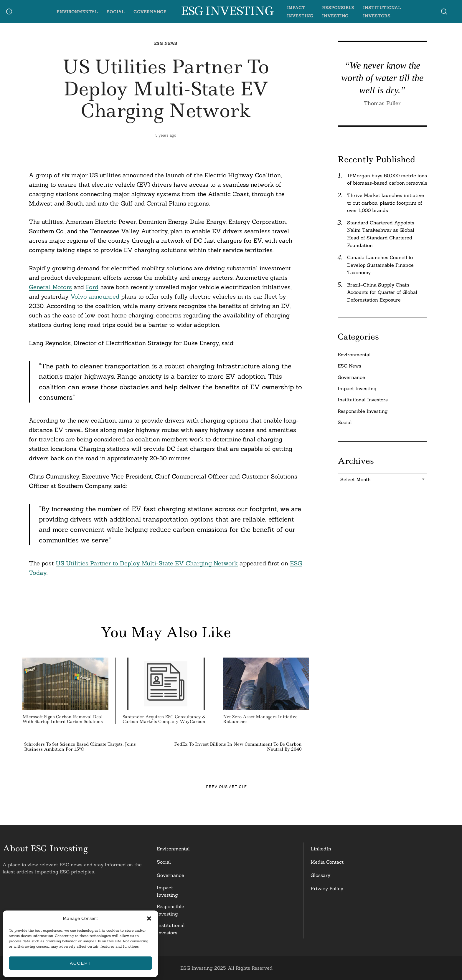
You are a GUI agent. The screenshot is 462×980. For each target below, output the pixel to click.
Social (116, 12)
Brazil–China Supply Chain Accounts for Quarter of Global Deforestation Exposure (382, 292)
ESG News (166, 43)
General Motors (50, 287)
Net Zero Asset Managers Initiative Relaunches (260, 719)
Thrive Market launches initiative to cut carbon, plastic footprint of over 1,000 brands (386, 203)
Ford (92, 287)
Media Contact (327, 862)
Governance (150, 12)
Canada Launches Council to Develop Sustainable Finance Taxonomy (380, 265)
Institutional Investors (363, 400)
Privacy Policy (327, 888)
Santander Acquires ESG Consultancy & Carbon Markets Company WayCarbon (164, 719)
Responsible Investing (363, 411)
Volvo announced (95, 296)
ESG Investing (227, 11)
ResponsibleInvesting (170, 910)
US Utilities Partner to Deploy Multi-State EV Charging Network (147, 563)
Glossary (320, 875)
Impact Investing (357, 388)
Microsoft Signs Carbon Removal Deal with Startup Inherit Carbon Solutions (63, 719)
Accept (80, 963)
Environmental (77, 12)
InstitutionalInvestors (171, 929)
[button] (149, 918)
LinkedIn (321, 849)
